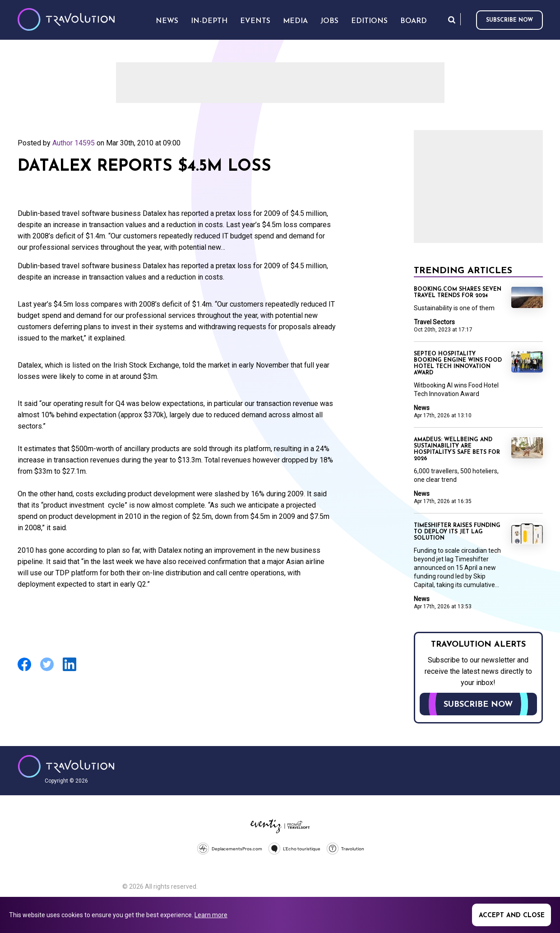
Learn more (211, 915)
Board (414, 21)
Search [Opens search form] (452, 20)
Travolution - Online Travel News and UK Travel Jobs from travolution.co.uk (66, 766)
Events (255, 21)
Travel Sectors (434, 322)
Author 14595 (74, 143)
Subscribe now (509, 20)
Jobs (329, 21)
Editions (369, 21)
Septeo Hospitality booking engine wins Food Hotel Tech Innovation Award (458, 364)
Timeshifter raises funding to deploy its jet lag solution (457, 532)
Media (295, 21)
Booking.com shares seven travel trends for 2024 (458, 293)
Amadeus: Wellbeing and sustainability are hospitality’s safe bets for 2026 (457, 449)
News (422, 408)
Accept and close (512, 916)
